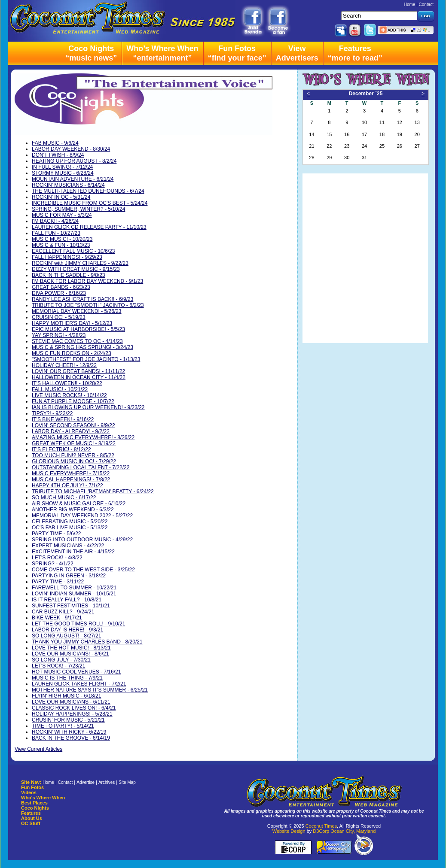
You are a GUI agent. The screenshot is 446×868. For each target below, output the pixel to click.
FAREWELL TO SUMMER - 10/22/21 (74, 588)
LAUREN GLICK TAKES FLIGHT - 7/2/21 (79, 684)
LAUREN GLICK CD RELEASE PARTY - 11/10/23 (89, 227)
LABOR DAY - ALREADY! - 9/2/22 (71, 431)
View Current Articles (38, 749)
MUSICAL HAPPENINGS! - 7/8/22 (71, 480)
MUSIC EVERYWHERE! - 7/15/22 (71, 473)
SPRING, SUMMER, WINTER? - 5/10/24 (78, 209)
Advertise (86, 782)
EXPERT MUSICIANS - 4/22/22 (68, 546)
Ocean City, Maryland (353, 831)
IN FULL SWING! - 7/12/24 (62, 167)
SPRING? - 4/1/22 (53, 564)
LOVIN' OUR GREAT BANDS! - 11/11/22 (78, 371)
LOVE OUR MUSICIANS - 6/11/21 (71, 702)
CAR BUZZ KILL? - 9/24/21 (63, 612)
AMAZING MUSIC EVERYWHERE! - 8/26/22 (83, 437)
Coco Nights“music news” (91, 53)
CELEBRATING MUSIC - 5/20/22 (70, 522)
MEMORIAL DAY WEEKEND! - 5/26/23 (77, 311)
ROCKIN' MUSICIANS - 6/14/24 (68, 185)
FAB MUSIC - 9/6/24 (55, 143)
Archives (107, 782)
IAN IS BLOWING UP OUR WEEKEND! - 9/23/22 (88, 407)
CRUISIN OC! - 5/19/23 (59, 317)
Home (410, 5)
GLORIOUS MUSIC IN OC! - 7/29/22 (74, 461)
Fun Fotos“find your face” (237, 53)
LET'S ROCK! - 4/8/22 (57, 558)
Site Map (127, 782)
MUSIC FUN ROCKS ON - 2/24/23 (72, 353)
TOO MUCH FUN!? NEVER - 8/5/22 (73, 455)
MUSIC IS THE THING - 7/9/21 (67, 678)
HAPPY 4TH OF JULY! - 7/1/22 (67, 486)
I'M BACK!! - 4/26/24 (55, 221)
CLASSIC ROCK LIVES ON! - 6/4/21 (74, 708)
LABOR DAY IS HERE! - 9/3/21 (67, 630)
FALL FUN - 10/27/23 (56, 233)
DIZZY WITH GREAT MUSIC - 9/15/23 (76, 269)
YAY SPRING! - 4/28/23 (59, 335)
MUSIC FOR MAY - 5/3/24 (62, 215)
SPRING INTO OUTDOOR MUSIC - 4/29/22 (82, 540)
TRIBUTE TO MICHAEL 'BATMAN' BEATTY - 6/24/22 (93, 492)
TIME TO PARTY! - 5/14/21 (63, 726)
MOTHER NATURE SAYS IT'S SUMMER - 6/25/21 (90, 690)
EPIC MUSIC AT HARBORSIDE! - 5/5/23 (78, 329)
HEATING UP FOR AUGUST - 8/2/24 (74, 161)
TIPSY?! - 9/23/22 (52, 413)
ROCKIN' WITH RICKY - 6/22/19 (69, 732)
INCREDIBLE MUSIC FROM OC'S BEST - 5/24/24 (90, 203)
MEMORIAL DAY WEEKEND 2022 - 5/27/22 (82, 516)
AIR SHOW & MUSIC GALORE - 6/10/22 (79, 504)
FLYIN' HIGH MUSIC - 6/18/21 (66, 696)
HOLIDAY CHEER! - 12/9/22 (64, 365)
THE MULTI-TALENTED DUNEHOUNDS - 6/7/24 (88, 191)
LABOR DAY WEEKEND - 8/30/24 (71, 149)
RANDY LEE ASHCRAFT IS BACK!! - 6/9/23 (82, 299)
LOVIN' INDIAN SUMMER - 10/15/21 (74, 594)
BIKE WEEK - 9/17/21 (57, 618)
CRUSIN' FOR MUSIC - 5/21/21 (68, 720)
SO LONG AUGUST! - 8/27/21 (66, 636)
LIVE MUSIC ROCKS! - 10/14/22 (69, 395)
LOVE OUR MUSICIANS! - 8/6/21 (70, 654)
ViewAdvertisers (297, 53)
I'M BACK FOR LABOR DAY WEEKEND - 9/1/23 (87, 281)
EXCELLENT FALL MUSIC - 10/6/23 (73, 251)
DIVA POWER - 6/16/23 (59, 293)
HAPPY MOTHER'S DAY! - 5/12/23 (72, 323)
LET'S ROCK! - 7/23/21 (58, 666)
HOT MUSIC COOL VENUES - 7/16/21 (76, 672)
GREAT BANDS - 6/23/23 (61, 287)
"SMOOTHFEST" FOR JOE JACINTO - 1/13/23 (86, 359)
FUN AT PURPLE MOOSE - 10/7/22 (73, 401)
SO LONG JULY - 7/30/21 (61, 660)
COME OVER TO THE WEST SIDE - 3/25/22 (83, 570)
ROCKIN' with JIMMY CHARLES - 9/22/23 (80, 263)
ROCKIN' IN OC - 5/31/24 (61, 197)
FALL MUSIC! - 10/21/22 (60, 389)
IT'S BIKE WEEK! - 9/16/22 (63, 419)
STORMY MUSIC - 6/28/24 (63, 173)
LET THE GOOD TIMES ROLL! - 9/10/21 (78, 624)
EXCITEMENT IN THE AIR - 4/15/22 (73, 552)
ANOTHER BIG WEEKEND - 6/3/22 (73, 510)
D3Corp (321, 831)
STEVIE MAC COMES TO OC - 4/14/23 (77, 341)
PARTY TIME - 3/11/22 (58, 582)
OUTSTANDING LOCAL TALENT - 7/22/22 (81, 467)
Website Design (289, 831)
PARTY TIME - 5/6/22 (57, 534)
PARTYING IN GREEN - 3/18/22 (69, 576)
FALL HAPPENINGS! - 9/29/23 (67, 257)
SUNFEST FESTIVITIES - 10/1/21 (71, 606)
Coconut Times (321, 826)
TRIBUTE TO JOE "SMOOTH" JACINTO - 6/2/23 (88, 305)
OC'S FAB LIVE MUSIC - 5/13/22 (70, 528)
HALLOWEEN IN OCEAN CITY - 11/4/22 (79, 377)
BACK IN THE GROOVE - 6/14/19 (71, 738)
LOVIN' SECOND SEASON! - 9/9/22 (73, 425)
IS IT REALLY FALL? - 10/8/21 (67, 600)
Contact (426, 5)
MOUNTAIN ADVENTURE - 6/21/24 (73, 179)
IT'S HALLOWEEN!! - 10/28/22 (67, 383)
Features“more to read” (355, 53)
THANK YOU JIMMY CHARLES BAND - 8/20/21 (87, 642)
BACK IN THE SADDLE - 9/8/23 (69, 275)
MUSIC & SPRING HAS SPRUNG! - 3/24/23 (82, 347)
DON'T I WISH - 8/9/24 (58, 155)
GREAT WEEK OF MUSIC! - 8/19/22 (74, 443)
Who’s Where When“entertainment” (162, 53)
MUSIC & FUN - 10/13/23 (61, 245)
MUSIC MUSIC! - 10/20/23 (62, 239)
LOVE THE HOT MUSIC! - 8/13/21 (71, 648)
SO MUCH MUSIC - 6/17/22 (64, 498)
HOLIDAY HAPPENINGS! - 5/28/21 (72, 714)
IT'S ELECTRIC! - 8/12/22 (61, 449)
